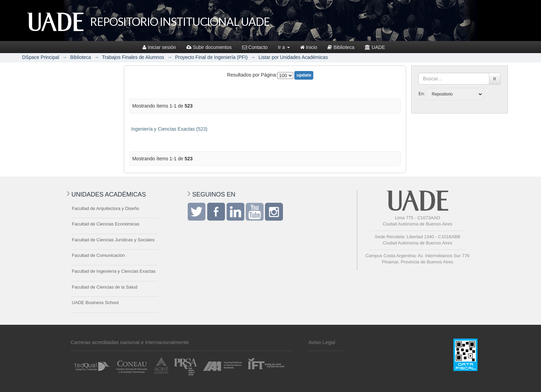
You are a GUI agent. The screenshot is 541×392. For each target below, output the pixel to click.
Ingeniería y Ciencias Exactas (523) (169, 129)
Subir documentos (209, 47)
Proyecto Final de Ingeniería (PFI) (211, 57)
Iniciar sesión (159, 47)
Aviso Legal (322, 342)
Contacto (255, 47)
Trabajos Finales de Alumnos (133, 57)
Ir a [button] (284, 47)
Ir (495, 79)
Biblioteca (341, 47)
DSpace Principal (41, 57)
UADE (375, 47)
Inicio (309, 47)
